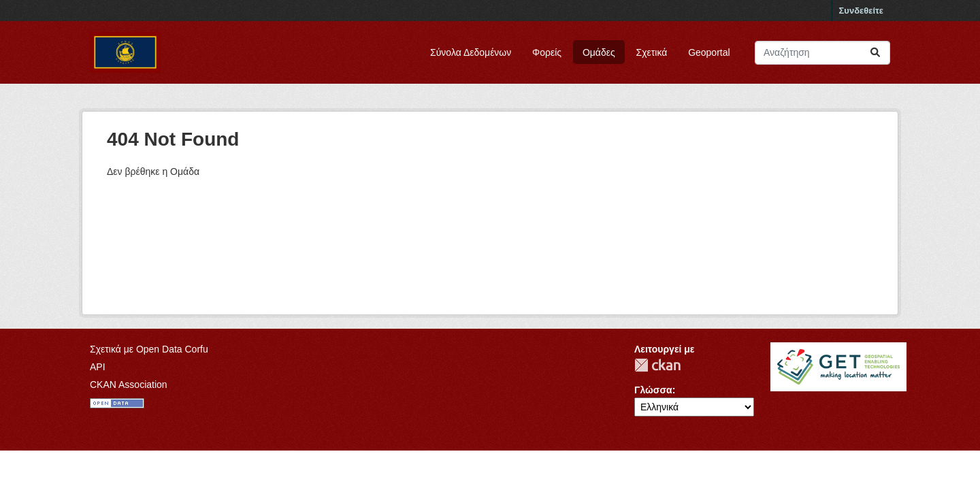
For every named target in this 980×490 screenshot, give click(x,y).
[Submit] (875, 53)
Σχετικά (652, 52)
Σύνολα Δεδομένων (471, 52)
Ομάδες (599, 52)
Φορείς (547, 52)
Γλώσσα (653, 390)
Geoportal (709, 52)
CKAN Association (129, 385)
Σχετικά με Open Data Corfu (149, 349)
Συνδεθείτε (861, 11)
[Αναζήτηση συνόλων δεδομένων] (822, 53)
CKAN (657, 365)
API (98, 367)
